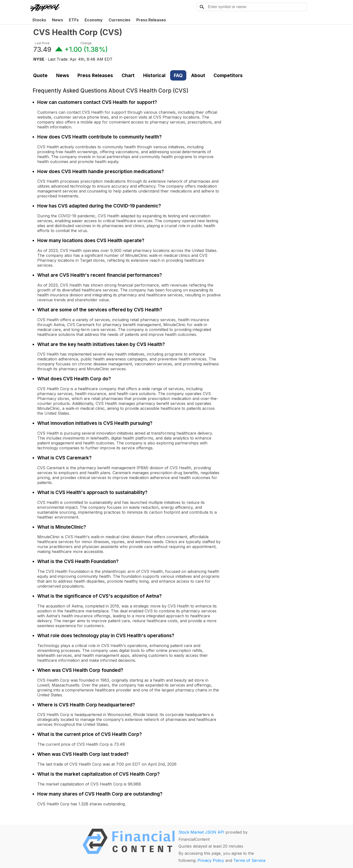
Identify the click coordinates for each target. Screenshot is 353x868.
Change (86, 43)
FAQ (178, 75)
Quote (40, 75)
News (57, 20)
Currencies (120, 20)
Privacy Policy (211, 860)
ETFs (74, 20)
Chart (128, 75)
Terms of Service (249, 860)
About (198, 75)
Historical (154, 75)
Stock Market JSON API (201, 832)
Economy (94, 20)
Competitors (228, 75)
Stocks (39, 20)
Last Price (42, 43)
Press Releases (151, 20)
